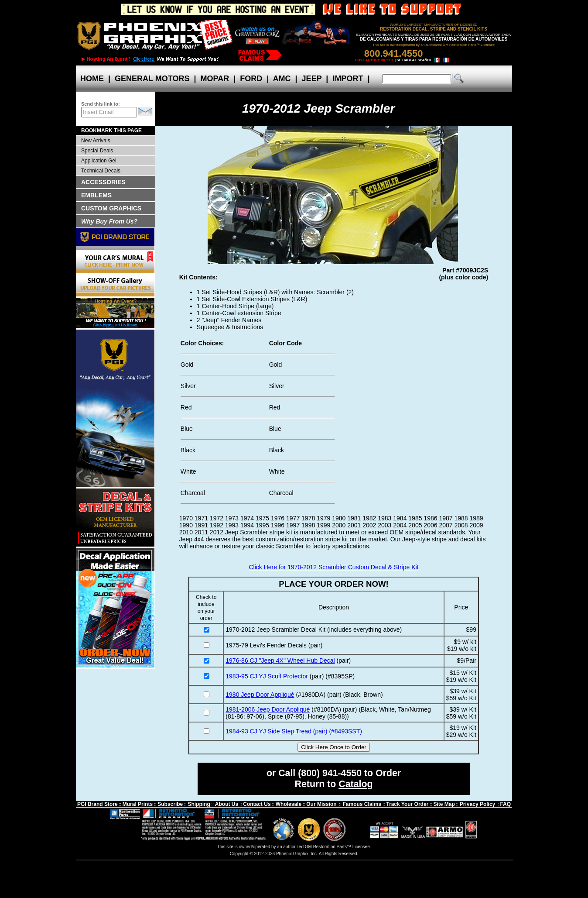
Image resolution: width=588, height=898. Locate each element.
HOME (92, 79)
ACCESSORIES (103, 182)
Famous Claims (362, 804)
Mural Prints (138, 804)
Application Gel (99, 161)
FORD (251, 79)
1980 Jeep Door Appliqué (260, 695)
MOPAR (215, 79)
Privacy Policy (477, 804)
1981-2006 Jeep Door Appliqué (268, 709)
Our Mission (321, 804)
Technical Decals (101, 171)
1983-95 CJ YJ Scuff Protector (267, 676)
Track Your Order (407, 804)
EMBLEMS (96, 195)
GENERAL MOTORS (152, 79)
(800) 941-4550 (330, 773)
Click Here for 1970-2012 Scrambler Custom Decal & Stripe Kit (333, 567)
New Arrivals (96, 141)
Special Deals (97, 151)
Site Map (444, 804)
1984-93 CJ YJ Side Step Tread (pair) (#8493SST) (294, 731)
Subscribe (170, 804)
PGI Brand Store (97, 804)
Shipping (199, 804)
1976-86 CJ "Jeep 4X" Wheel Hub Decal (280, 661)
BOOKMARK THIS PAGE (111, 131)
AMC (282, 79)
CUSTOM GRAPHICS (111, 208)
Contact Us (257, 804)
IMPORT (348, 79)
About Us (227, 804)
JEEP (312, 79)
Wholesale (289, 804)
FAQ (505, 804)
